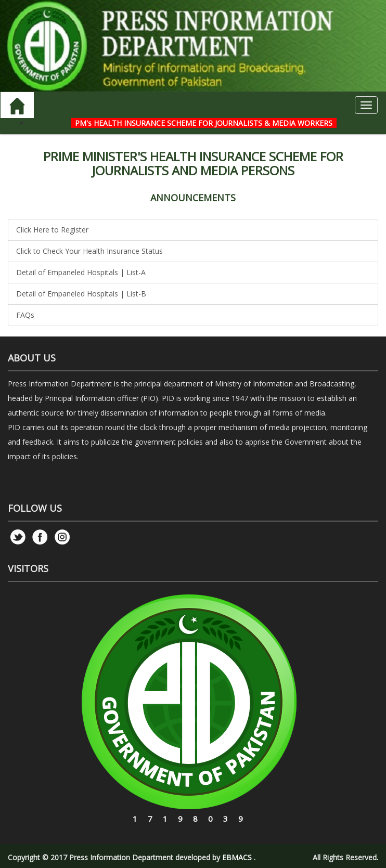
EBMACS (237, 857)
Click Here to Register (52, 230)
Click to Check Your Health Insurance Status (89, 251)
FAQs (25, 315)
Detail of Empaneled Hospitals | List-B (81, 294)
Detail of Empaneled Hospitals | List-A (81, 272)
